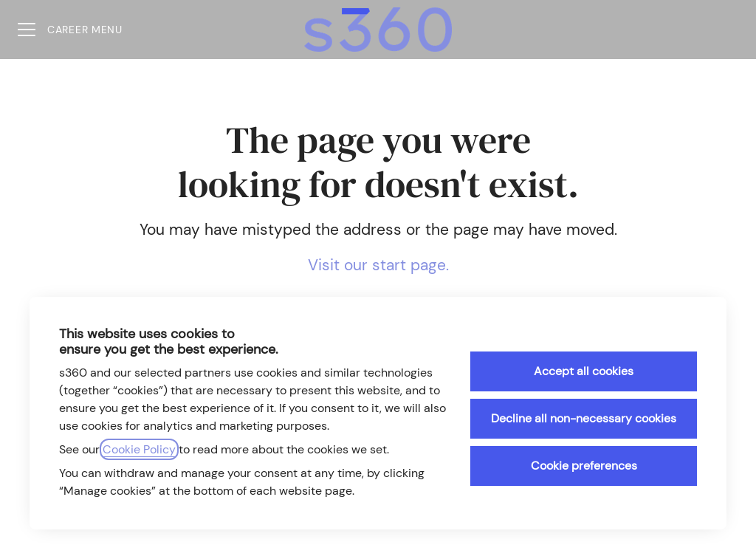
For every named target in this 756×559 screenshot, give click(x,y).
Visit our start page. (378, 265)
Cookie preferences (584, 466)
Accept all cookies (584, 371)
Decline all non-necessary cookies (584, 418)
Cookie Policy (139, 449)
